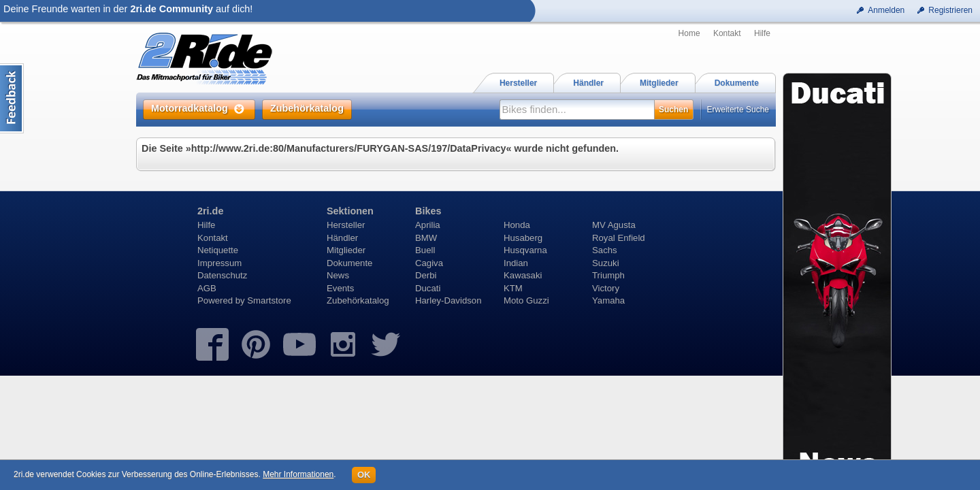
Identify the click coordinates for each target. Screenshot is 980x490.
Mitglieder (346, 250)
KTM (513, 288)
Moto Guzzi (526, 300)
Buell (425, 250)
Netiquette (218, 250)
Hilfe (762, 33)
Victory (606, 288)
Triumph (608, 275)
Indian (516, 263)
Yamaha (608, 300)
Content (12, 98)
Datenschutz (222, 275)
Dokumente (349, 263)
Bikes (428, 211)
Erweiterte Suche (738, 110)
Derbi (426, 275)
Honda (517, 225)
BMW (426, 238)
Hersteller (346, 225)
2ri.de (210, 211)
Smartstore (269, 300)
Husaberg (523, 238)
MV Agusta (614, 225)
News (338, 275)
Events (340, 288)
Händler (342, 238)
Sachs (605, 250)
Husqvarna (525, 250)
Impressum (219, 263)
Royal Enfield (619, 238)
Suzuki (606, 263)
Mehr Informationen (298, 474)
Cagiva (429, 263)
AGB (207, 288)
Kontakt (727, 33)
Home (689, 33)
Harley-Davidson (448, 300)
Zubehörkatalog (358, 300)
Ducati (428, 288)
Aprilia (428, 225)
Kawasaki (523, 275)
